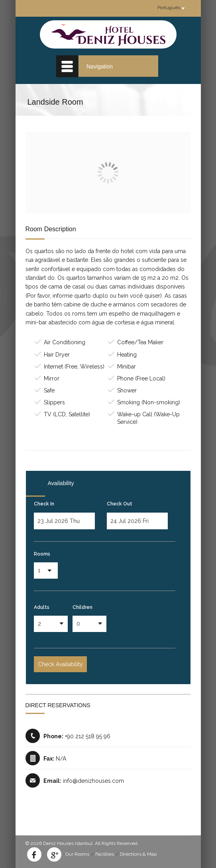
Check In (44, 504)
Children (82, 607)
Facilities (105, 854)
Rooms (42, 554)
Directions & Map (138, 854)
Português (169, 8)
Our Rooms (77, 854)
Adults (42, 607)
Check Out (120, 504)
